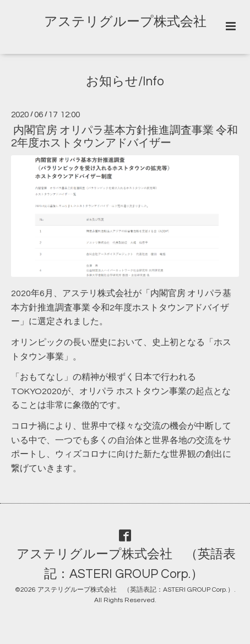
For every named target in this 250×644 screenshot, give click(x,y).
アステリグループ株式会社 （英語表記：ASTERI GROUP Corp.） (126, 564)
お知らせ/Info (125, 82)
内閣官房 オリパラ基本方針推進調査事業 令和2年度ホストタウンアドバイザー (124, 137)
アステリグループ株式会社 (125, 22)
